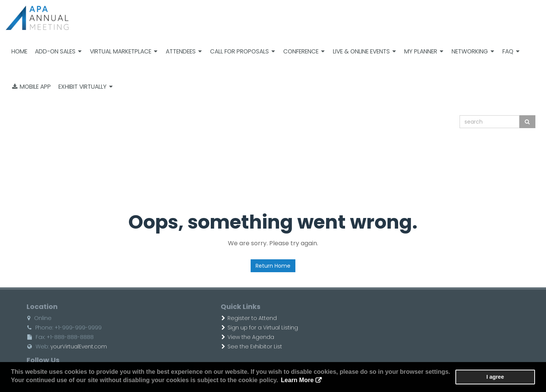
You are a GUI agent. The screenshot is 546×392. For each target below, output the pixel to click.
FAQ (511, 51)
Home (19, 51)
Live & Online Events (364, 51)
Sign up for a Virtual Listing (229, 328)
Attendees (184, 51)
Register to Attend (219, 318)
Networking (473, 51)
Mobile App (31, 87)
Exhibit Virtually (86, 87)
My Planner (424, 51)
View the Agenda (217, 337)
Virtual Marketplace (124, 51)
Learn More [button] (282, 380)
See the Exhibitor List (221, 347)
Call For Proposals (242, 51)
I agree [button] (512, 377)
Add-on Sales (58, 51)
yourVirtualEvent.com (65, 347)
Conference (304, 51)
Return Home (273, 266)
